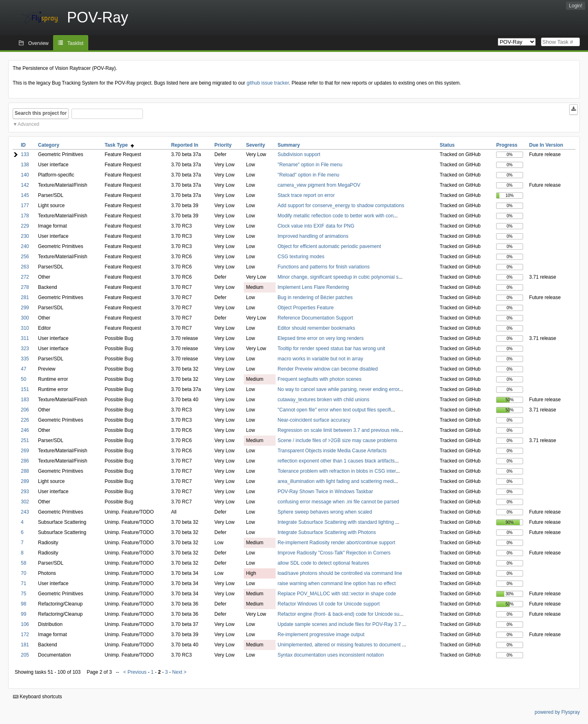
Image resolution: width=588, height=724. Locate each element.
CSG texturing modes (301, 257)
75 (23, 594)
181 (25, 645)
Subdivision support (299, 154)
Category (49, 145)
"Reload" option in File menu (308, 175)
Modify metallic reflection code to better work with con (336, 216)
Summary (289, 145)
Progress (507, 145)
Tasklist (75, 43)
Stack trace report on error (306, 195)
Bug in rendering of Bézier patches (315, 297)
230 (25, 236)
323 (25, 349)
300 (25, 318)
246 (25, 430)
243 (25, 512)
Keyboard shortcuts (38, 697)
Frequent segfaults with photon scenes (320, 379)
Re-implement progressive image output (321, 635)
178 (25, 216)
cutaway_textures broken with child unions (324, 400)
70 (23, 573)
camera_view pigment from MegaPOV (319, 185)
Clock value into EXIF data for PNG (316, 226)
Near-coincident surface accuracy (314, 420)
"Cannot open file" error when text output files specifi (334, 410)
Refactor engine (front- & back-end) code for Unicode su (339, 614)
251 (25, 440)
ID (23, 145)
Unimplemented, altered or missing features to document (340, 645)
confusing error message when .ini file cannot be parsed (339, 502)
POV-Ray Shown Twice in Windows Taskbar (325, 492)
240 (25, 246)
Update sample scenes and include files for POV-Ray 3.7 (340, 624)
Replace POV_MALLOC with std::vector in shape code (337, 594)
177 (25, 206)
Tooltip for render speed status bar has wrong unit (331, 349)
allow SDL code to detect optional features (323, 563)
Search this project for (41, 113)
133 (25, 154)
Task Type (119, 145)
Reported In (185, 145)
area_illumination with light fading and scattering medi (336, 481)
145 (25, 195)
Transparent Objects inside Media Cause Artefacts (332, 451)
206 (25, 410)
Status (447, 145)
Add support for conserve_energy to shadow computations (341, 206)
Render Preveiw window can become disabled (328, 369)
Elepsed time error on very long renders (321, 338)
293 (25, 492)
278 (25, 287)
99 (23, 614)
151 (25, 389)
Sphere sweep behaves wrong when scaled (325, 512)
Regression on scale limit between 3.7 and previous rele (339, 430)
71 (23, 583)
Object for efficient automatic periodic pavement (329, 246)
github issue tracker (268, 83)
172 (25, 635)
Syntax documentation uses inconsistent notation (331, 655)
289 (25, 481)
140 (25, 175)
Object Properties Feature (306, 308)
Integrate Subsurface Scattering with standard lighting (336, 522)
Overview (38, 43)
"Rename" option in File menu (310, 165)
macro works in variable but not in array (320, 359)
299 (25, 308)
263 (25, 267)
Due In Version (546, 145)
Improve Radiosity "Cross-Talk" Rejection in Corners (334, 553)
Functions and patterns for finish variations (324, 267)
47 (23, 369)
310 (25, 328)
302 (25, 502)
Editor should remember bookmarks (316, 328)
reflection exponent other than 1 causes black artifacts (336, 461)
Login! (576, 6)
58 (23, 563)
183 (25, 400)
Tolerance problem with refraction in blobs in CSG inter (337, 471)
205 (25, 655)
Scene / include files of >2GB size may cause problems (337, 440)
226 (25, 420)
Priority (223, 145)
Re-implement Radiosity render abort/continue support (336, 543)
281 (25, 297)
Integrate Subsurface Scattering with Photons (327, 532)
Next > (179, 672)
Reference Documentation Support (315, 318)
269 (25, 451)
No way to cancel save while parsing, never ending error (339, 389)
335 (25, 359)
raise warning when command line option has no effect (337, 583)
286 (25, 461)
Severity (255, 145)
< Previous (135, 672)
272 (25, 277)
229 (25, 226)
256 (25, 257)
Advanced (28, 124)
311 (25, 338)
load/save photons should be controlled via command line (340, 573)
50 (23, 379)
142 (25, 185)
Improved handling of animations (313, 236)
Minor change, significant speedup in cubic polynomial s (338, 277)
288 (25, 471)
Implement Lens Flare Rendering (313, 287)
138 (25, 165)
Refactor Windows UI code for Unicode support (329, 604)
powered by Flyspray (557, 712)
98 (23, 604)
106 (25, 624)
